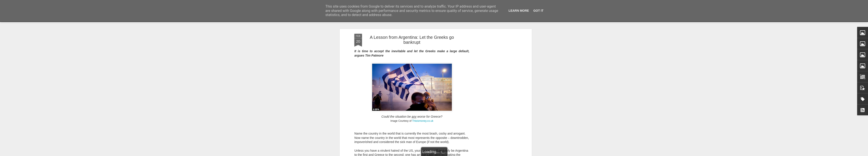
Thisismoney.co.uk (423, 121)
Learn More (519, 11)
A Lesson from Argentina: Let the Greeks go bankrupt (412, 40)
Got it (538, 11)
